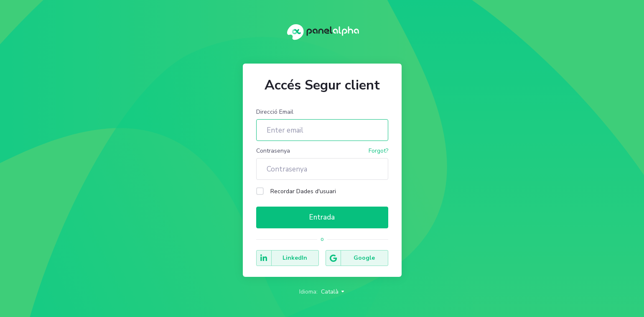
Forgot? (378, 151)
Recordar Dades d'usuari (296, 191)
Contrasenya (273, 151)
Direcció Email (275, 112)
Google (350, 258)
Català (333, 292)
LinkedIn (282, 258)
